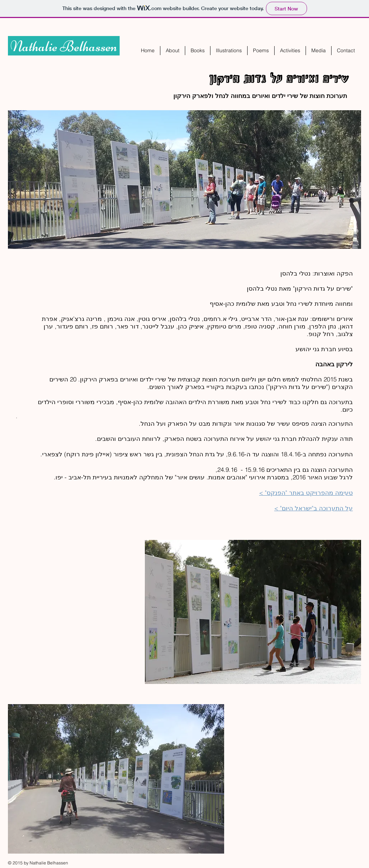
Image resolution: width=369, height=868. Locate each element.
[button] (198, 51)
